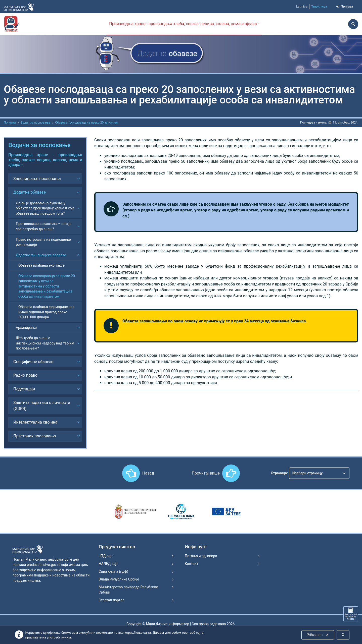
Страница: (279, 473)
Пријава (344, 6)
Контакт (191, 564)
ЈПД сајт (106, 556)
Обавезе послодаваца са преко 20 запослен (87, 123)
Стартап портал (112, 600)
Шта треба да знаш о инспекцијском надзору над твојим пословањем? (45, 343)
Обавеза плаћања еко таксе (41, 265)
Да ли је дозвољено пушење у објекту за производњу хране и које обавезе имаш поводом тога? (45, 208)
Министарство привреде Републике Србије (128, 590)
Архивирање (26, 328)
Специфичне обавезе (33, 362)
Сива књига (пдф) (114, 571)
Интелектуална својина (35, 422)
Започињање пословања (37, 179)
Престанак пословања (35, 436)
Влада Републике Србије (119, 579)
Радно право (25, 375)
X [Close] (343, 635)
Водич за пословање (35, 123)
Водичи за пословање (39, 145)
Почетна (10, 123)
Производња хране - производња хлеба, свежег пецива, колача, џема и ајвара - (184, 24)
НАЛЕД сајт (108, 564)
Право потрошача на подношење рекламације (43, 242)
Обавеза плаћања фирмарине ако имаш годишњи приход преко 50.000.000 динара (46, 312)
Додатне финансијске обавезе (41, 255)
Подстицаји (24, 389)
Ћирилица (319, 6)
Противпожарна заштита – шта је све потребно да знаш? (44, 226)
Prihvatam (318, 635)
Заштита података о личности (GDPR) (42, 405)
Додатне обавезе (30, 192)
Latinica (302, 6)
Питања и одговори (201, 556)
